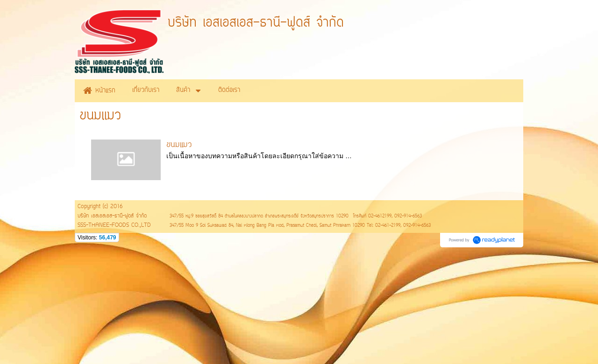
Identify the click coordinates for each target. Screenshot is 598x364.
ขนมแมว (179, 145)
